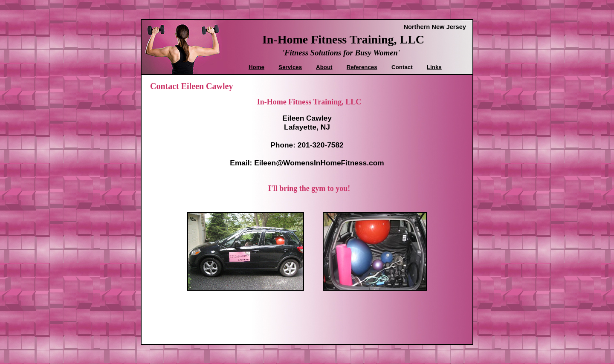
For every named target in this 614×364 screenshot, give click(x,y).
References (362, 67)
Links (434, 67)
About (324, 67)
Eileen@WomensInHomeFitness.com (319, 163)
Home (256, 67)
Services (290, 67)
